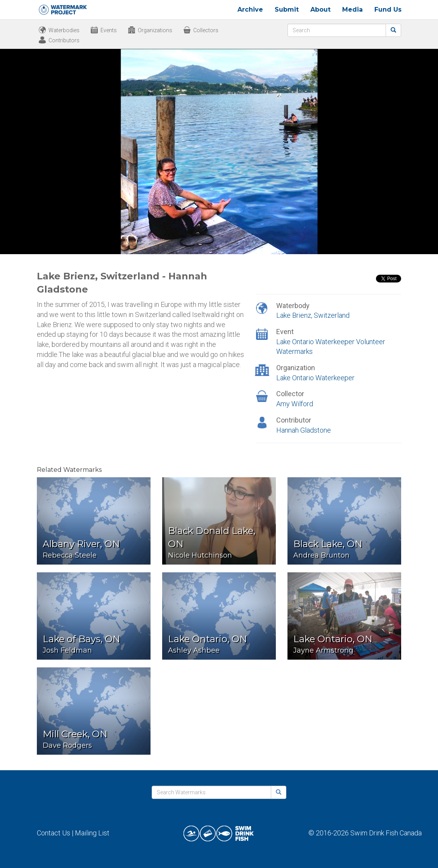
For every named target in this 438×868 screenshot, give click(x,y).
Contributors (64, 40)
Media (352, 10)
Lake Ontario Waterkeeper (315, 378)
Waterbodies (64, 30)
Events (109, 30)
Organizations (155, 30)
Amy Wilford (295, 404)
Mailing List (92, 833)
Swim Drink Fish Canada (386, 833)
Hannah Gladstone (304, 430)
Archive (250, 10)
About (320, 10)
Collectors (206, 30)
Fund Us (388, 10)
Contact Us (54, 833)
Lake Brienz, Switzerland (313, 315)
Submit (287, 10)
